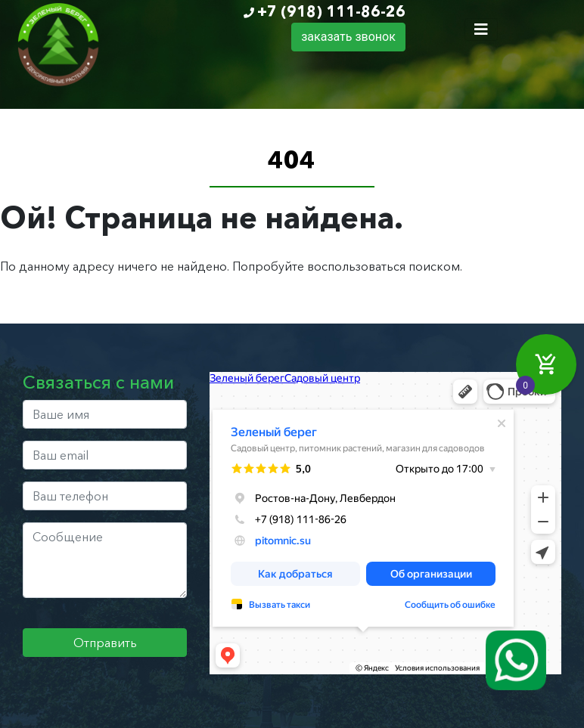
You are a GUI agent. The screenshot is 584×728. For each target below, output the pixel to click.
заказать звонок (348, 37)
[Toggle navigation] (481, 29)
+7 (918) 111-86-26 (331, 11)
